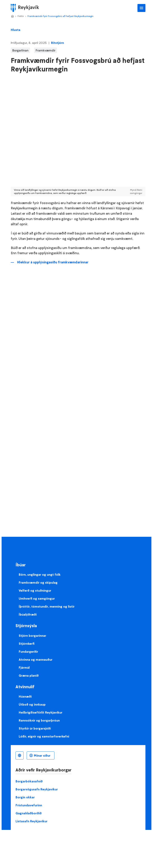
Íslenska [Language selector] (20, 755)
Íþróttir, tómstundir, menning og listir (47, 606)
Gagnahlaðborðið (29, 813)
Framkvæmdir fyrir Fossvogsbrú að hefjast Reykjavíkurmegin (60, 16)
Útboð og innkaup (32, 704)
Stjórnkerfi (27, 644)
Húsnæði (25, 696)
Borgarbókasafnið (29, 781)
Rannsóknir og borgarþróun (39, 720)
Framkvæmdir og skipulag (38, 582)
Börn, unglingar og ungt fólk (40, 574)
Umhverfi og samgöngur (37, 598)
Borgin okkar (25, 797)
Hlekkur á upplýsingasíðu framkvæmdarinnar (53, 262)
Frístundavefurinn (29, 805)
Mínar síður (42, 755)
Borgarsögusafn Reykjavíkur (37, 789)
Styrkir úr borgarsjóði (35, 728)
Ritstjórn (57, 43)
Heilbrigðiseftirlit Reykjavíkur (41, 712)
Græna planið (29, 675)
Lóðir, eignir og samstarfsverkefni (44, 736)
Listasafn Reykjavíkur (31, 821)
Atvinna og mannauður (36, 659)
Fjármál (24, 667)
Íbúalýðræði (28, 614)
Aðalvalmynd (141, 8)
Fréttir (21, 16)
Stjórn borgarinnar (32, 636)
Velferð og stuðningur (35, 590)
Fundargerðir (28, 651)
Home (12, 16)
